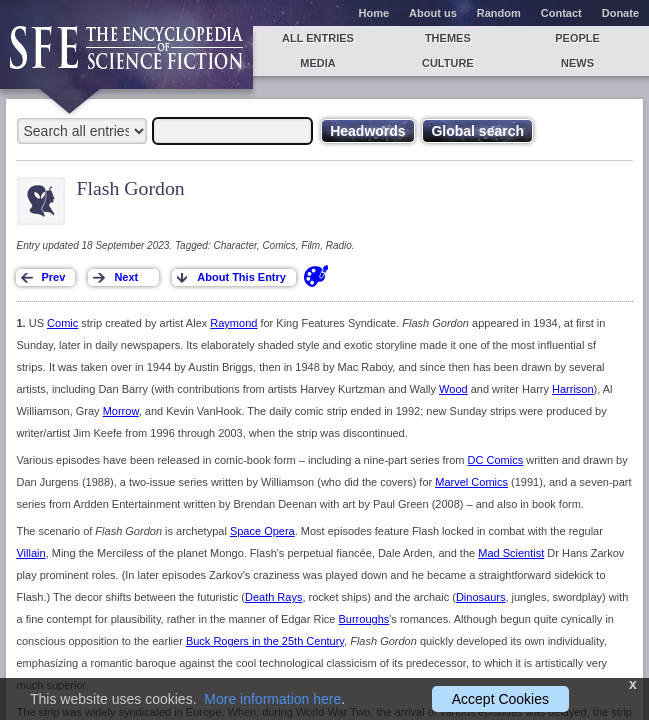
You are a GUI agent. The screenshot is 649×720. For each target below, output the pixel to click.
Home (374, 13)
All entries (318, 38)
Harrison (573, 389)
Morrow (121, 411)
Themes (448, 38)
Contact (561, 13)
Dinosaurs (481, 597)
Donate (620, 13)
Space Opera (262, 531)
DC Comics (496, 460)
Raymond (233, 323)
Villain (30, 553)
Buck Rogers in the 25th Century (265, 641)
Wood (453, 389)
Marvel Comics (471, 482)
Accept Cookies (500, 699)
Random (499, 13)
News (577, 63)
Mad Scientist (511, 553)
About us (433, 13)
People (577, 38)
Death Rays (273, 597)
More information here (272, 699)
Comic (62, 323)
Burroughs (364, 619)
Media (317, 63)
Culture (448, 63)
